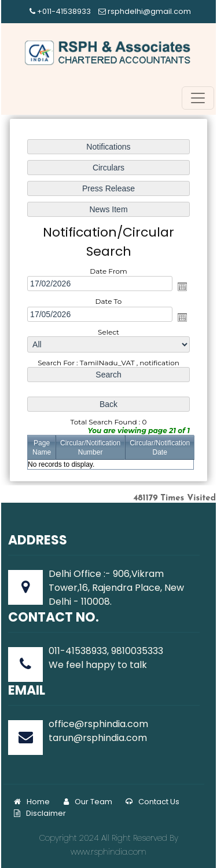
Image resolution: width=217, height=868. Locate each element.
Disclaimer (40, 813)
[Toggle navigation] (198, 98)
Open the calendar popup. (182, 287)
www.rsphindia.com (108, 852)
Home (32, 802)
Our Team (88, 802)
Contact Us (152, 802)
